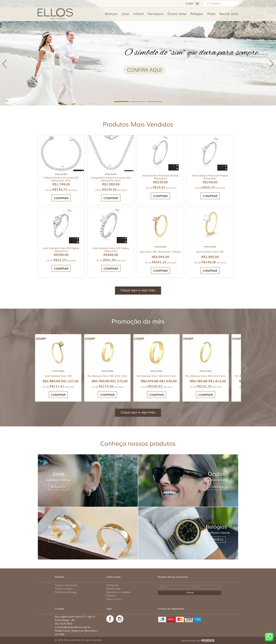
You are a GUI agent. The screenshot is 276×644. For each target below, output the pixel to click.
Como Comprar (64, 589)
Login (190, 4)
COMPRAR (160, 196)
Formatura (156, 14)
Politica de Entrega (66, 592)
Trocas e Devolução (66, 585)
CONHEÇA (216, 487)
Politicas (111, 596)
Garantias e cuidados (119, 592)
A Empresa (113, 585)
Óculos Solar (177, 14)
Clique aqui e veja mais (138, 290)
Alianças (111, 14)
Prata (211, 14)
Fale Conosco (114, 599)
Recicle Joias (229, 14)
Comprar (61, 198)
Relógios (197, 14)
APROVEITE (58, 487)
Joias (125, 14)
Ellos (61, 14)
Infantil (138, 14)
